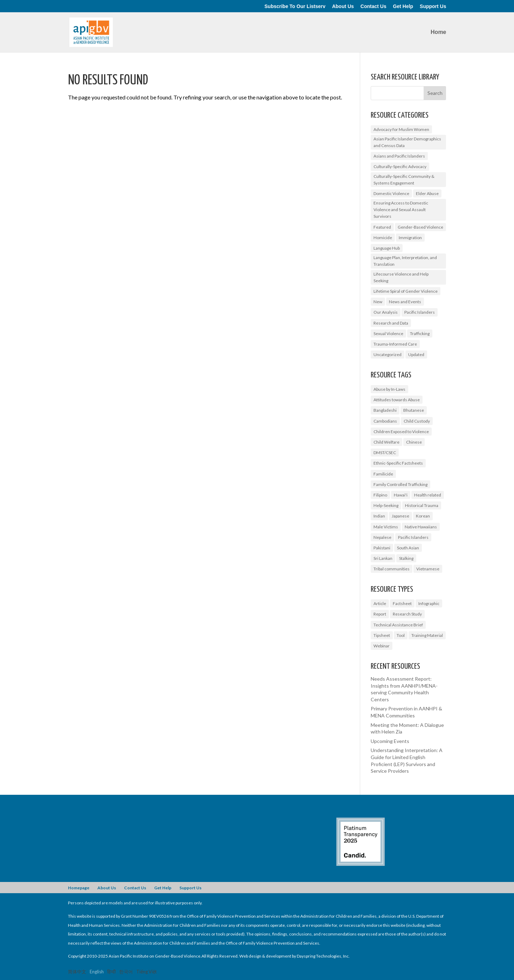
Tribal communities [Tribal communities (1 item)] (392, 569)
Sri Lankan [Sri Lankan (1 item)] (383, 558)
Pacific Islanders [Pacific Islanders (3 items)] (413, 537)
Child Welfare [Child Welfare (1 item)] (386, 442)
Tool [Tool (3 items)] (401, 635)
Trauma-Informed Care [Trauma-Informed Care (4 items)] (395, 344)
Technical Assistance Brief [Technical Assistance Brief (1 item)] (398, 625)
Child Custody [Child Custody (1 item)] (417, 421)
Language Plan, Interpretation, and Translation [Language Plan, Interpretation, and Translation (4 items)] (405, 261)
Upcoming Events (390, 741)
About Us (343, 6)
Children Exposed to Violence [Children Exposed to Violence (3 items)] (401, 432)
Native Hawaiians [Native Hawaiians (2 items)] (421, 527)
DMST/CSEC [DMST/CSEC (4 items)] (385, 453)
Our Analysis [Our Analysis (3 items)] (386, 312)
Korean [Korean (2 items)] (423, 516)
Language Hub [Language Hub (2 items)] (387, 248)
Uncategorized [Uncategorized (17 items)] (388, 355)
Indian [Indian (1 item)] (379, 516)
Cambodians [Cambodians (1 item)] (385, 421)
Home (438, 32)
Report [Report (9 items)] (380, 614)
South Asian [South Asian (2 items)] (408, 548)
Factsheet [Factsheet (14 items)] (402, 603)
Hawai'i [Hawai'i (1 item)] (401, 495)
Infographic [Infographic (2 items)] (429, 603)
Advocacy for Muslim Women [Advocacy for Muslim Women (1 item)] (401, 129)
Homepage (79, 888)
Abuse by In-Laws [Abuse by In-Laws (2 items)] (389, 389)
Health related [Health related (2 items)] (428, 495)
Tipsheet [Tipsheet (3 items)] (382, 635)
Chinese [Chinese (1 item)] (414, 442)
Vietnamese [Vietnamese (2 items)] (428, 569)
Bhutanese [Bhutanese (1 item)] (414, 410)
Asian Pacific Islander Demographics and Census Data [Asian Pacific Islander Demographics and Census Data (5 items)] (407, 142)
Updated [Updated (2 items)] (416, 355)
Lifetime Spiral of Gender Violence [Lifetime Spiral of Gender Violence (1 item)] (406, 291)
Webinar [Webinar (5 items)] (382, 646)
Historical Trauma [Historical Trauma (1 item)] (422, 505)
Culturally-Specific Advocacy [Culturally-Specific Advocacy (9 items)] (400, 166)
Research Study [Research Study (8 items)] (407, 614)
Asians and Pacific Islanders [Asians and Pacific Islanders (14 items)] (399, 156)
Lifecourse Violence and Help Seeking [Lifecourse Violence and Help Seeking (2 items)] (401, 277)
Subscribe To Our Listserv (295, 6)
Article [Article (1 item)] (380, 603)
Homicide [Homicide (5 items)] (383, 238)
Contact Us (373, 6)
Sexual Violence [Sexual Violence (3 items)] (388, 333)
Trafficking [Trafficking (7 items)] (420, 333)
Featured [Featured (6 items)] (382, 227)
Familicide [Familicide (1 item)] (383, 474)
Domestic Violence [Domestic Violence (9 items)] (391, 193)
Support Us (433, 6)
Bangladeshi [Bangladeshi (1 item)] (385, 410)
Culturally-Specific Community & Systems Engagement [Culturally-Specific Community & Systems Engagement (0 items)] (404, 180)
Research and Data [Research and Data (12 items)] (391, 323)
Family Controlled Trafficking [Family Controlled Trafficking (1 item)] (400, 484)
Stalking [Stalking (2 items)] (406, 558)
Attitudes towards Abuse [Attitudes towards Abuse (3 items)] (397, 400)
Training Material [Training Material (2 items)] (427, 635)
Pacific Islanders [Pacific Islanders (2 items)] (420, 312)
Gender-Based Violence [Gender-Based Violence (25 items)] (420, 227)
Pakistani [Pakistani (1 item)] (382, 548)
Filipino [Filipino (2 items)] (380, 495)
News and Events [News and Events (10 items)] (405, 302)
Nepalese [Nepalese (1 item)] (382, 537)
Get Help (403, 6)
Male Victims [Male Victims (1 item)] (386, 527)
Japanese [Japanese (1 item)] (400, 516)
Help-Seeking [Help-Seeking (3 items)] (386, 505)
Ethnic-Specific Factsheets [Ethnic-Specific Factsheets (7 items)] (398, 463)
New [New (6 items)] (378, 302)
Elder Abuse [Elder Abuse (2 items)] (427, 193)
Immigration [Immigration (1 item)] (410, 238)
